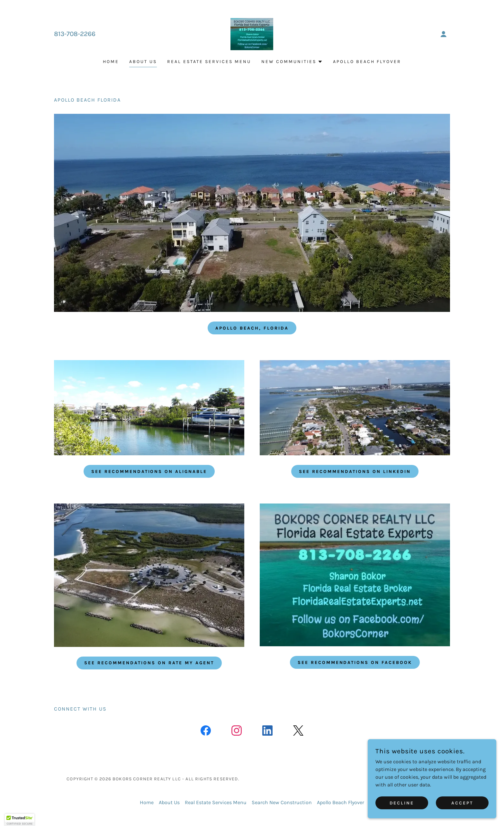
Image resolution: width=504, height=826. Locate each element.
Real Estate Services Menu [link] (209, 62)
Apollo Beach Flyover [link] (367, 62)
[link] (252, 34)
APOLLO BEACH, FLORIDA (252, 328)
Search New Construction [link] (282, 802)
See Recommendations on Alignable (149, 472)
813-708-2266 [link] (75, 34)
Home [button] (147, 802)
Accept (462, 803)
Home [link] (111, 62)
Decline (402, 803)
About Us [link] (143, 62)
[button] (444, 34)
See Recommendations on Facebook (355, 663)
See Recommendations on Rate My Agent (149, 663)
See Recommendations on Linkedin (355, 472)
